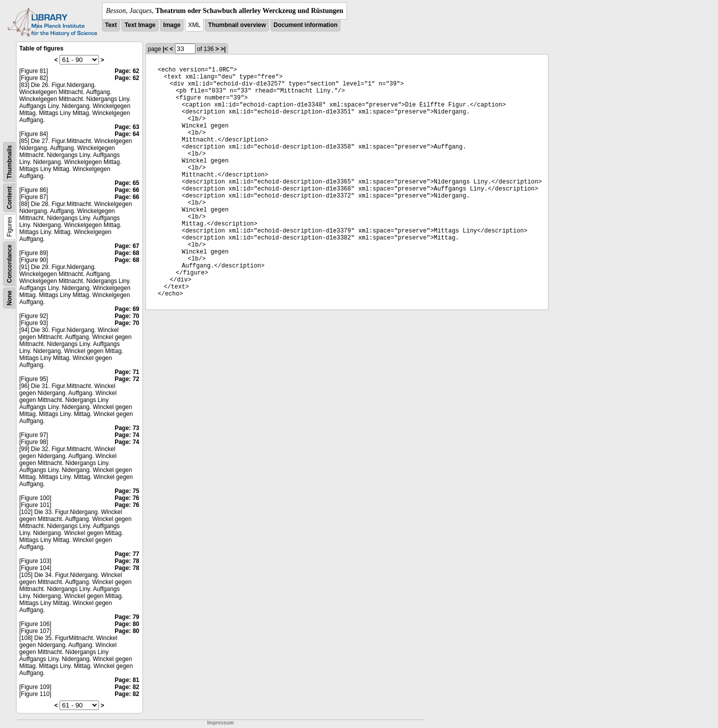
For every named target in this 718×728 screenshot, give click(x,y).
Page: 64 (127, 134)
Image (172, 25)
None (9, 298)
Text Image (140, 25)
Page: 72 (127, 379)
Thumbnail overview (237, 25)
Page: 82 (127, 687)
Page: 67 (127, 246)
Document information (305, 25)
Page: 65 (127, 183)
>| (223, 49)
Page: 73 (127, 428)
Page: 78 (127, 561)
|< (165, 49)
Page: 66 (127, 190)
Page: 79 (127, 617)
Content (9, 198)
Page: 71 (127, 372)
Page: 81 (127, 680)
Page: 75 (127, 491)
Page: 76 (127, 498)
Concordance (9, 264)
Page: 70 (127, 316)
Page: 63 (127, 127)
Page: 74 (127, 435)
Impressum (220, 723)
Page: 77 (127, 554)
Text (111, 25)
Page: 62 (127, 71)
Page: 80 (127, 624)
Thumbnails (9, 162)
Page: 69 (127, 309)
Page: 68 (127, 253)
